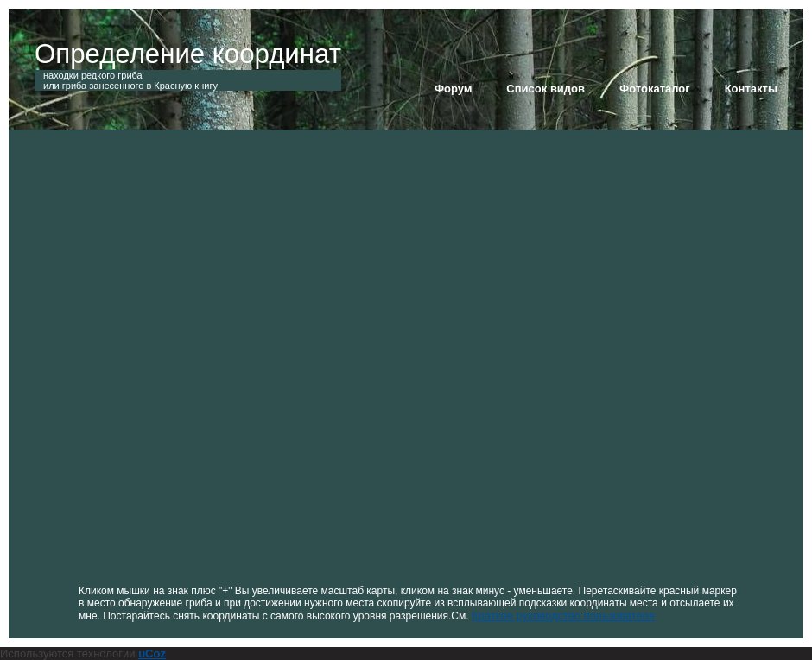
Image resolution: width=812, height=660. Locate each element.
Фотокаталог (655, 89)
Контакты (751, 89)
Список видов (546, 89)
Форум (453, 89)
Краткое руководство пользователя (563, 616)
